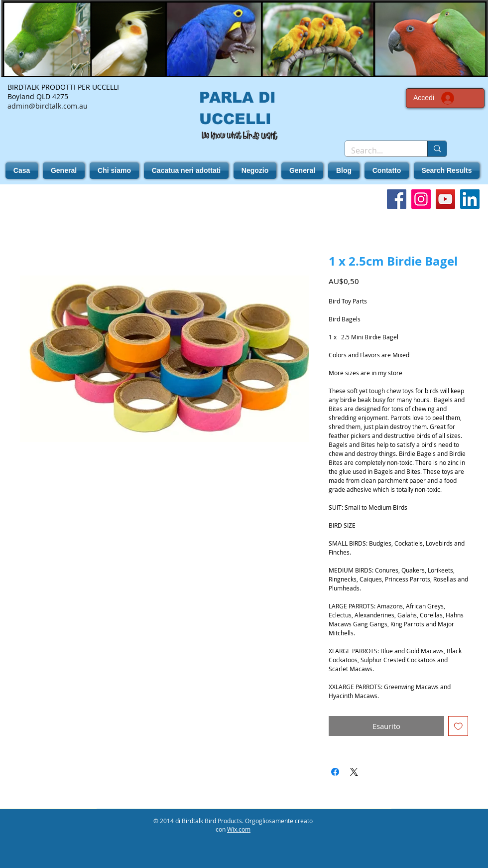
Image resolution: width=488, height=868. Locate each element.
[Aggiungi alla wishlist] (458, 726)
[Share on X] (354, 772)
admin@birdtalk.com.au (48, 106)
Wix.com (239, 829)
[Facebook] (397, 199)
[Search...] (379, 150)
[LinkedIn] (470, 199)
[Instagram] (421, 199)
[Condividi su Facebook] (335, 772)
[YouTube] (445, 199)
